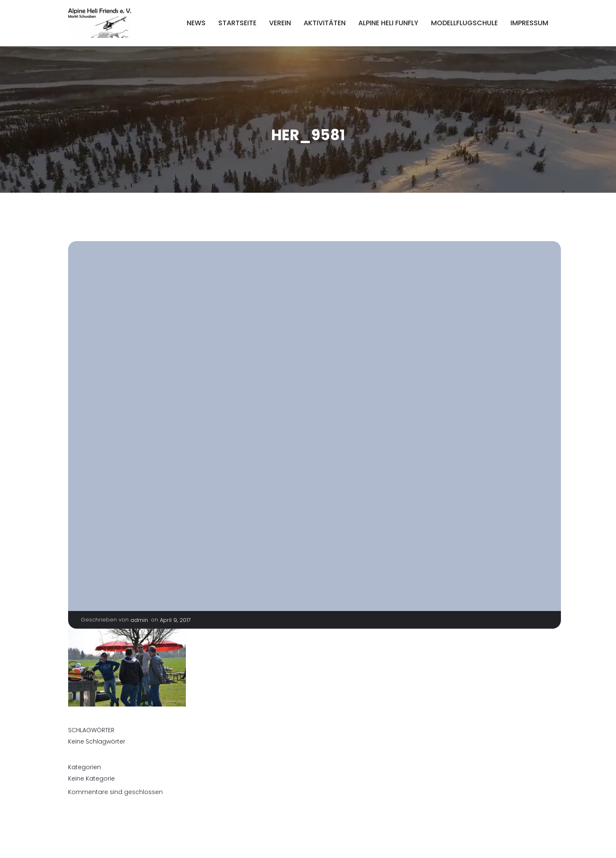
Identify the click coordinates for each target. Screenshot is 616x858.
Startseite (237, 23)
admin (139, 620)
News (196, 23)
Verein (280, 23)
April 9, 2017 (175, 620)
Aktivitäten (325, 23)
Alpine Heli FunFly (388, 23)
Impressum (529, 23)
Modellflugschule (464, 23)
